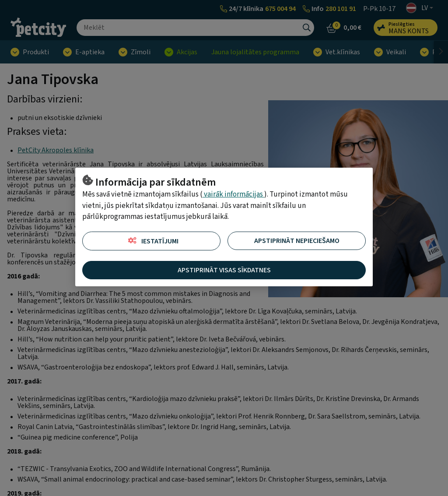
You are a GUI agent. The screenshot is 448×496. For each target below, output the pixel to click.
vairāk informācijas (233, 194)
